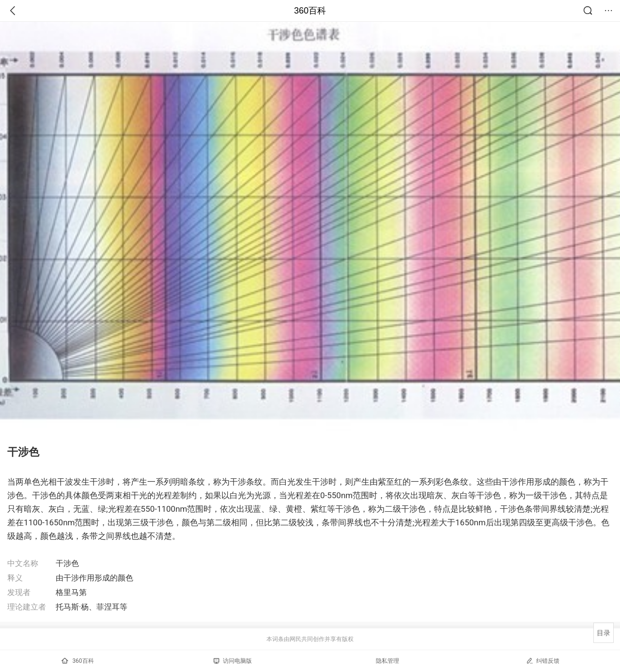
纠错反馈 (543, 661)
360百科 (310, 11)
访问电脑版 (233, 661)
